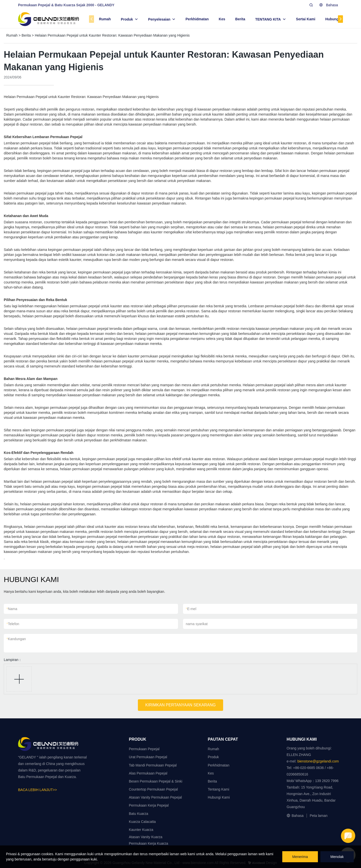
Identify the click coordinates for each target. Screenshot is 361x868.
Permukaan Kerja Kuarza (148, 843)
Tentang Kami (219, 789)
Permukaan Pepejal (144, 749)
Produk (127, 19)
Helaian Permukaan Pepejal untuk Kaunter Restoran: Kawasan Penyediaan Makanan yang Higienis (112, 35)
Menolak (337, 857)
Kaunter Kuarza (141, 830)
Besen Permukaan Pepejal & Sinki (156, 781)
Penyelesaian (159, 19)
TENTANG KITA (268, 19)
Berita (240, 19)
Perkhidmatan (197, 19)
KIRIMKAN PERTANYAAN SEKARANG (181, 705)
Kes (222, 19)
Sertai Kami (306, 19)
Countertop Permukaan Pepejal (153, 789)
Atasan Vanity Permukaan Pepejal (155, 797)
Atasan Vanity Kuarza (146, 837)
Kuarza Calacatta (142, 822)
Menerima (300, 857)
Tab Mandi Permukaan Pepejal (153, 765)
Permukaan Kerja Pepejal (149, 805)
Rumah (105, 19)
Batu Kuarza (139, 814)
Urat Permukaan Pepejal (148, 757)
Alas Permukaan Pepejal (148, 773)
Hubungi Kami (337, 19)
